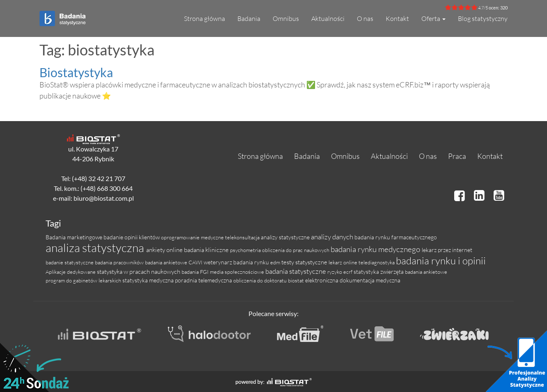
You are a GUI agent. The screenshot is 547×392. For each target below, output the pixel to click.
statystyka (367, 272)
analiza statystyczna (96, 248)
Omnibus (286, 18)
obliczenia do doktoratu (261, 280)
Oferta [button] (433, 18)
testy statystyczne (305, 262)
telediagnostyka (377, 262)
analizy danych (333, 237)
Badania (249, 18)
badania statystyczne (296, 271)
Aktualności (328, 18)
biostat (296, 280)
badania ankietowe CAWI (174, 262)
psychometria (246, 250)
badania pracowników (120, 262)
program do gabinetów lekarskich (84, 280)
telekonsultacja (243, 237)
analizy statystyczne (286, 237)
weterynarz (218, 262)
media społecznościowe (238, 272)
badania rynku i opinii (441, 261)
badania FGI (196, 272)
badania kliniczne (207, 250)
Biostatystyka (76, 72)
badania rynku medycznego (376, 249)
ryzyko (335, 272)
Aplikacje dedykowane (71, 272)
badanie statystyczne (70, 262)
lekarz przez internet (447, 250)
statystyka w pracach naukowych (139, 272)
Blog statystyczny (483, 18)
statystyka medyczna (149, 280)
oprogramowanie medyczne (193, 237)
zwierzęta (393, 272)
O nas (365, 18)
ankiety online (165, 250)
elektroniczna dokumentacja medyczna (353, 280)
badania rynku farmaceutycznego (396, 237)
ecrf (348, 272)
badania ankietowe (426, 272)
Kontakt (397, 18)
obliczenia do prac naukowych (296, 250)
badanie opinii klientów (132, 237)
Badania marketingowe (75, 237)
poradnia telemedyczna (204, 280)
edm (276, 262)
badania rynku (252, 262)
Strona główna (205, 18)
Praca (457, 156)
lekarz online (344, 262)
